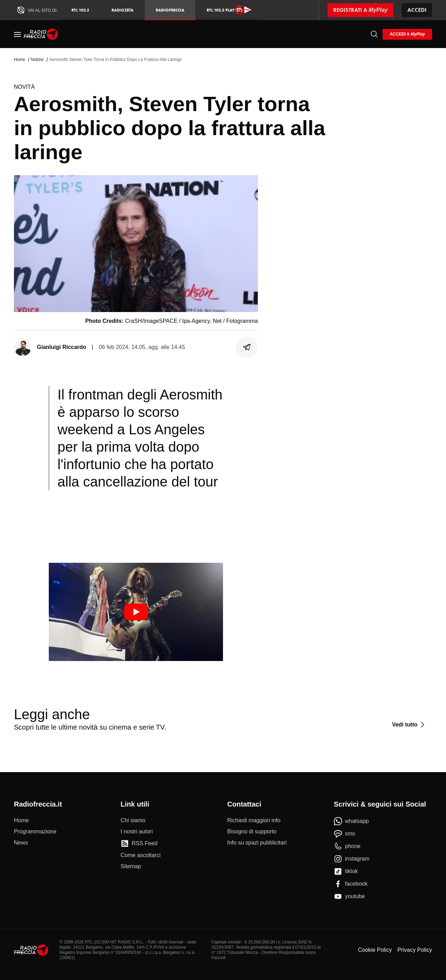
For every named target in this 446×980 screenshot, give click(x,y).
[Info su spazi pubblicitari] (257, 843)
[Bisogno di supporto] (252, 832)
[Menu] (17, 34)
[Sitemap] (131, 866)
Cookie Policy (375, 950)
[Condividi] (247, 347)
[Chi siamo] (133, 820)
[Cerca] (374, 34)
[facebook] (351, 884)
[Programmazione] (35, 832)
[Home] (41, 34)
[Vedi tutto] (409, 725)
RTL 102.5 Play (229, 10)
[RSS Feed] (139, 843)
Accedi (417, 10)
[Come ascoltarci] (141, 855)
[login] (407, 34)
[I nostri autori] (137, 832)
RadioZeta (122, 10)
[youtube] (349, 896)
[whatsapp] (351, 821)
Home (20, 60)
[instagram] (352, 859)
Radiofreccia (170, 10)
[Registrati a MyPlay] (360, 10)
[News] (21, 843)
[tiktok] (346, 871)
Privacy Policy (415, 950)
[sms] (344, 834)
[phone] (347, 846)
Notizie (37, 60)
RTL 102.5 (80, 10)
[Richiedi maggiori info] (254, 820)
